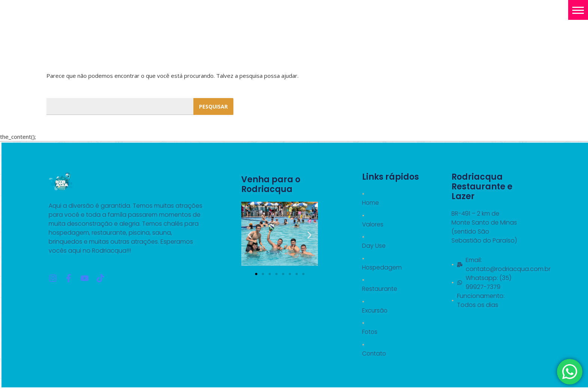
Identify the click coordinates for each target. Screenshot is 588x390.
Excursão (375, 311)
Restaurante (380, 290)
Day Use (374, 246)
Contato (375, 355)
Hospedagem (382, 268)
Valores (373, 224)
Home (371, 203)
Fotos (370, 333)
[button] (578, 10)
